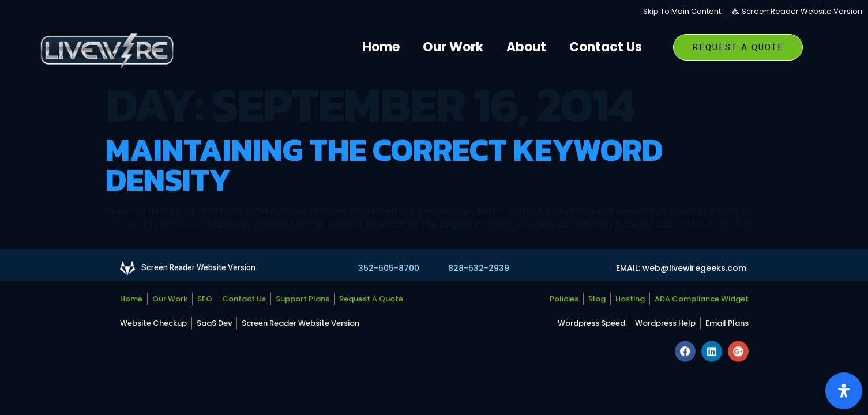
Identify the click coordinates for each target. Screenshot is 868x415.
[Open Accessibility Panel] (844, 391)
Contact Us (606, 47)
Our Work (453, 47)
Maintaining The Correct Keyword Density (384, 165)
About (526, 47)
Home (381, 47)
